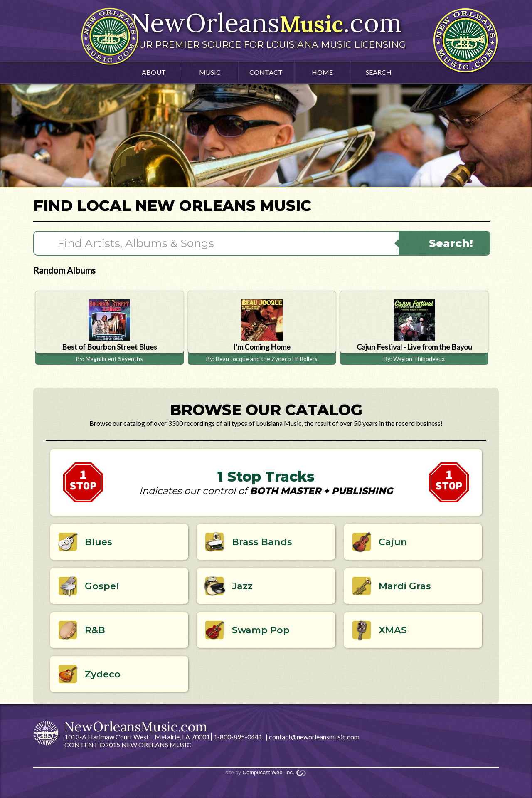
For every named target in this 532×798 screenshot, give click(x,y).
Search (379, 72)
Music (210, 72)
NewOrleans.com (266, 28)
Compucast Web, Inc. (268, 772)
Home (322, 72)
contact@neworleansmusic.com (314, 737)
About (154, 72)
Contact (266, 72)
